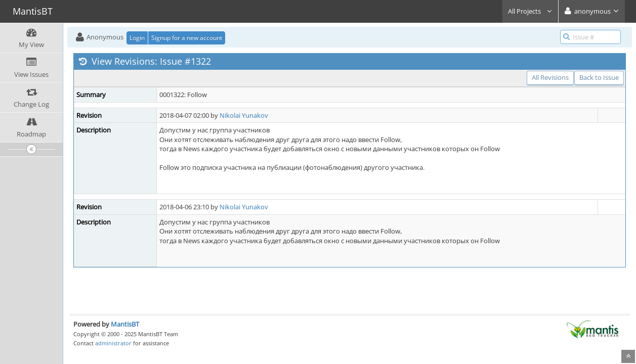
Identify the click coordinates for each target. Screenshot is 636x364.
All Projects (530, 11)
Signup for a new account (187, 38)
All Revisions (550, 77)
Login (137, 38)
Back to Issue (599, 77)
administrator (113, 343)
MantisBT (125, 324)
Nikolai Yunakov (244, 115)
